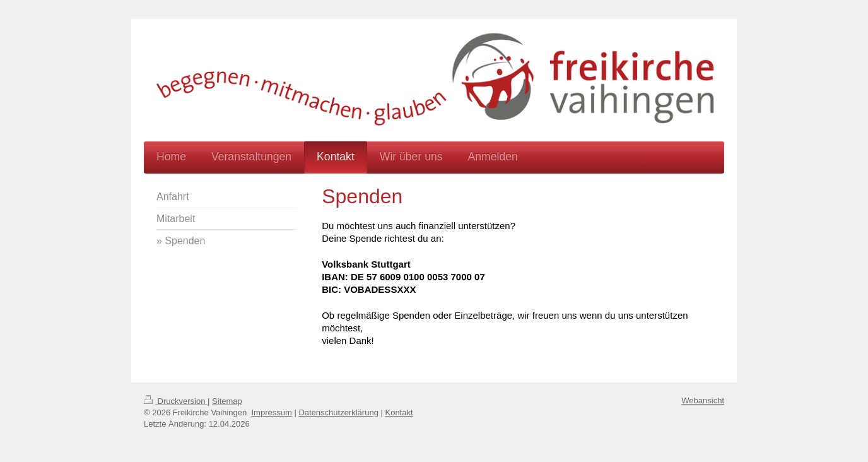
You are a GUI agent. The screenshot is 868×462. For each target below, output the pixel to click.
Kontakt (399, 412)
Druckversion (176, 401)
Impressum (272, 412)
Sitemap (227, 401)
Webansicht (703, 400)
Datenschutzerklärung (338, 412)
